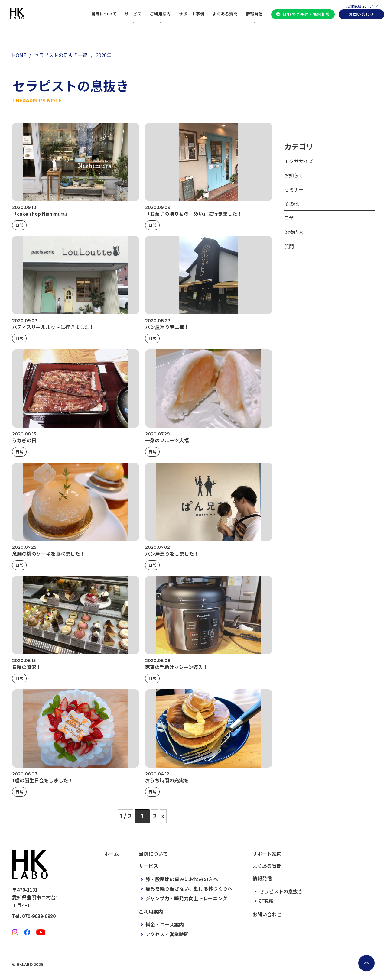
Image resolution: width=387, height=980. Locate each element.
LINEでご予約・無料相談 (306, 14)
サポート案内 (267, 854)
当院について (104, 14)
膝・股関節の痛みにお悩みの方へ (182, 879)
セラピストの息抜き (281, 891)
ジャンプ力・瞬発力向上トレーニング (186, 898)
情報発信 (254, 14)
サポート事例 (192, 14)
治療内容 (294, 232)
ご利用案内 (160, 14)
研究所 (266, 901)
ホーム (112, 854)
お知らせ (294, 175)
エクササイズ (299, 161)
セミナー (294, 189)
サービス (133, 14)
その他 (291, 204)
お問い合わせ (361, 14)
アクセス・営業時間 (167, 934)
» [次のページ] (163, 816)
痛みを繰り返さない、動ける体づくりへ (189, 888)
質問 (289, 246)
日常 (19, 225)
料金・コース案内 (165, 924)
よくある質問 (225, 14)
